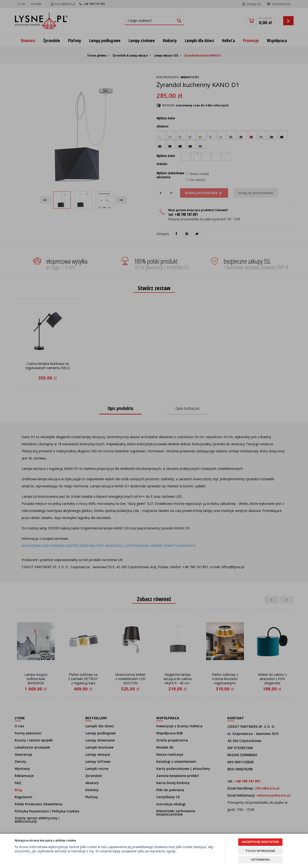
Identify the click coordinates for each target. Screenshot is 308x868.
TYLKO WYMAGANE (260, 851)
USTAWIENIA (260, 860)
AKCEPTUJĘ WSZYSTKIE (260, 842)
